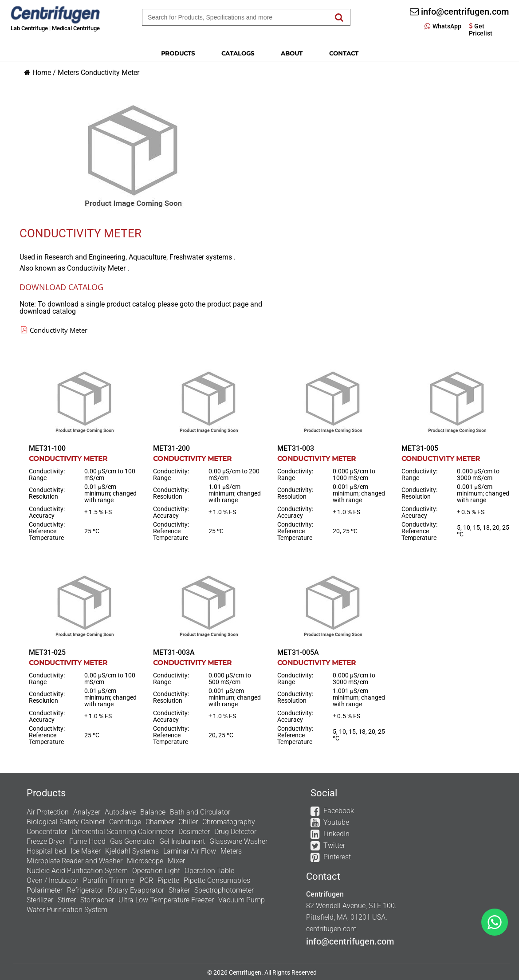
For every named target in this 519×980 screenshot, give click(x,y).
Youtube (336, 822)
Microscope (145, 861)
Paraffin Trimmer (109, 880)
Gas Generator (132, 841)
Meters (68, 73)
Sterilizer (40, 900)
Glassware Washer (238, 841)
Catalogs (238, 53)
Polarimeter (45, 890)
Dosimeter (194, 832)
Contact (344, 53)
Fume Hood (87, 841)
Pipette (168, 880)
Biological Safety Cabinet (66, 822)
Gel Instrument (182, 841)
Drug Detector (235, 832)
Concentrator (47, 832)
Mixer (176, 861)
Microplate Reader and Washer (75, 861)
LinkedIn (336, 834)
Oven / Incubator (53, 880)
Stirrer (67, 900)
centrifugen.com (331, 929)
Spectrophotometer (224, 890)
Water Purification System (67, 910)
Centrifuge (125, 822)
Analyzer (87, 812)
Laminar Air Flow (190, 851)
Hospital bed (46, 851)
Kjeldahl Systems (132, 851)
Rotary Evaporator (136, 890)
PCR (146, 880)
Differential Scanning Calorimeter (123, 832)
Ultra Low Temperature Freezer (166, 900)
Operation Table (209, 871)
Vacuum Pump (242, 900)
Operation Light (156, 871)
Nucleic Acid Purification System (77, 871)
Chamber (160, 822)
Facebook (339, 811)
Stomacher (97, 900)
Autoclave (120, 812)
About (292, 53)
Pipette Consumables (217, 880)
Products (178, 53)
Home (42, 73)
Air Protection (48, 812)
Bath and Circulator (200, 812)
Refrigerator (85, 890)
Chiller (188, 822)
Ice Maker (86, 851)
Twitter (334, 845)
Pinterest (337, 857)
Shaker (179, 890)
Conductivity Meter (110, 73)
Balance (153, 812)
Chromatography (229, 822)
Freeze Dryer (46, 841)
